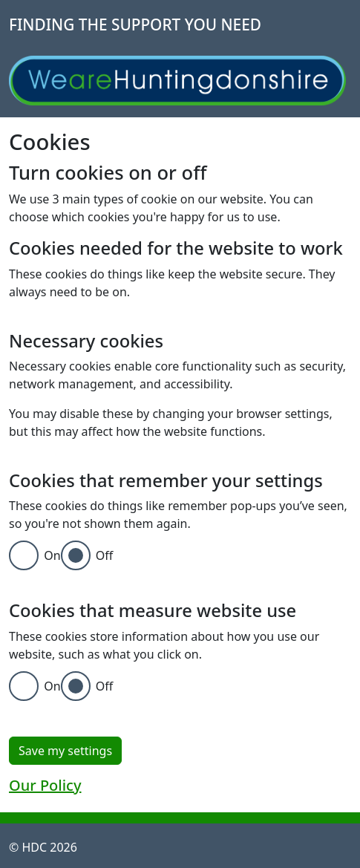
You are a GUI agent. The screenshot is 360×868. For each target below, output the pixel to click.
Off (105, 555)
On (52, 555)
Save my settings (65, 751)
